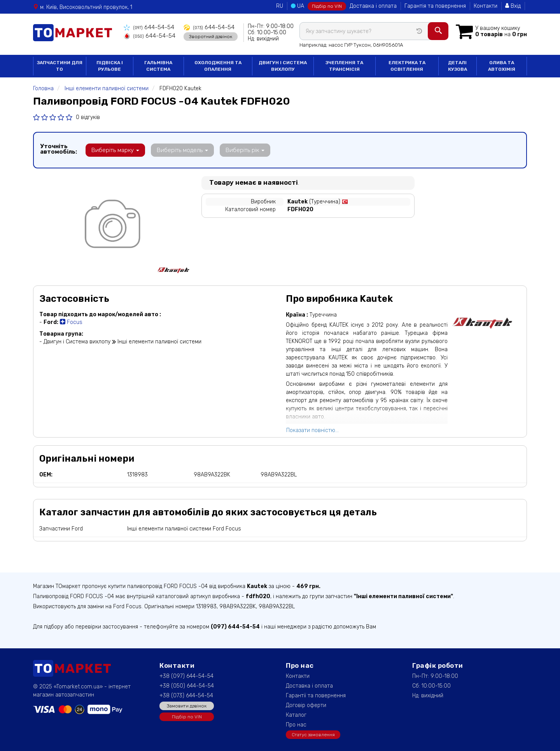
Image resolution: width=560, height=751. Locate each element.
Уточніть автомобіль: (59, 149)
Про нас (296, 725)
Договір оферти (306, 705)
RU (280, 6)
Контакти (486, 6)
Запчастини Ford (61, 529)
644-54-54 (147, 27)
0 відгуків (88, 117)
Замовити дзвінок (187, 706)
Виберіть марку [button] (114, 150)
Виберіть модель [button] (178, 150)
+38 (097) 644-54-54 (186, 676)
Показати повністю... (312, 430)
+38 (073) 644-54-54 (186, 696)
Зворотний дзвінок (203, 36)
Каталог (296, 715)
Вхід (513, 6)
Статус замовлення (313, 735)
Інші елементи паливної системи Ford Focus (184, 529)
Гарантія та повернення (435, 6)
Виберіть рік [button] (238, 150)
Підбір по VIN (327, 6)
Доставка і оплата (373, 6)
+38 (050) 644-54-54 (187, 686)
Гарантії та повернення (316, 696)
